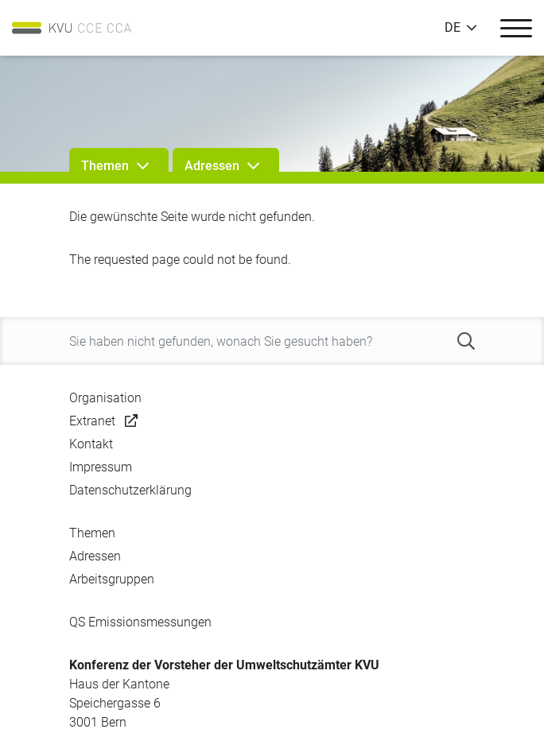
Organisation (105, 398)
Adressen (95, 556)
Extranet (92, 421)
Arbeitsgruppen (112, 579)
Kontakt (91, 444)
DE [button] (453, 28)
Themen (92, 533)
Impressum (101, 467)
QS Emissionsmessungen (140, 622)
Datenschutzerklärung (130, 490)
